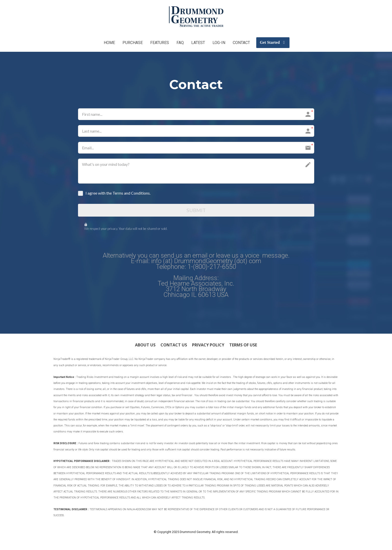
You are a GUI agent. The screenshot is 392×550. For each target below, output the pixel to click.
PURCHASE (133, 43)
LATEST (198, 43)
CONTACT (241, 43)
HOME (109, 43)
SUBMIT (196, 211)
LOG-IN (219, 43)
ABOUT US (145, 346)
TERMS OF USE (243, 346)
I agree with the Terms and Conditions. (118, 193)
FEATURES (160, 43)
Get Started (272, 42)
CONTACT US (174, 346)
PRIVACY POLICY (208, 346)
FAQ (180, 43)
